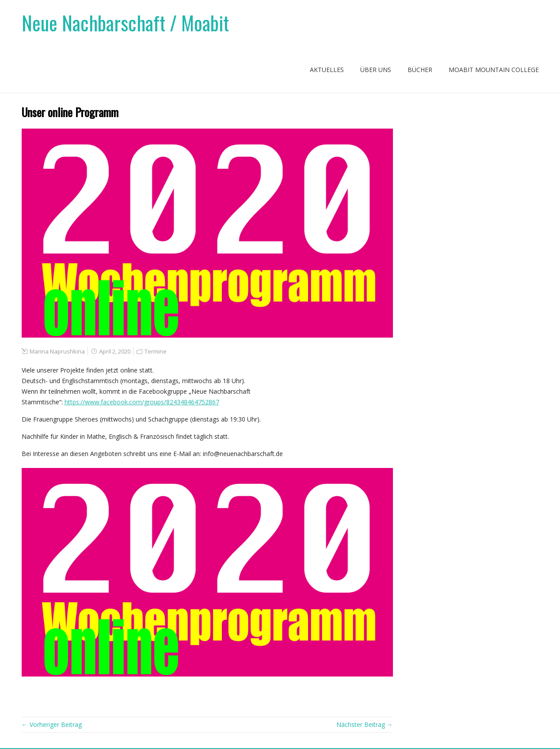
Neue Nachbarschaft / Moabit (125, 23)
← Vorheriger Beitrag (52, 724)
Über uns (376, 70)
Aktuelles (327, 70)
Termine (156, 351)
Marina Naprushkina (57, 351)
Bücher (420, 70)
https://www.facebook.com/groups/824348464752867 (142, 402)
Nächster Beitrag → (365, 724)
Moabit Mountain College (494, 70)
